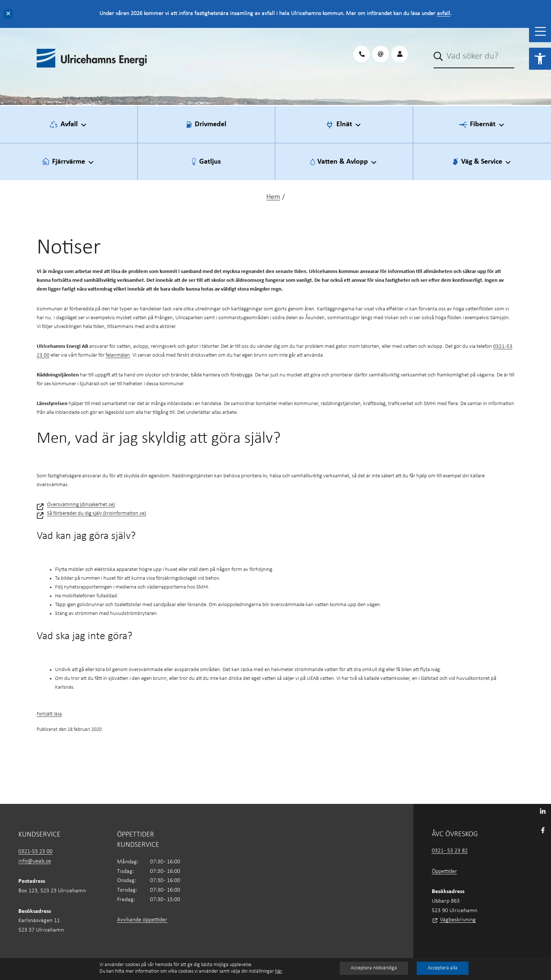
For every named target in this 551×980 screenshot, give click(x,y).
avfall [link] (444, 14)
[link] (540, 59)
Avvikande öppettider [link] (142, 920)
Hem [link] (273, 197)
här (279, 971)
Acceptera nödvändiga (374, 968)
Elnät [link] (349, 125)
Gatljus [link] (210, 162)
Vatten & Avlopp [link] (347, 162)
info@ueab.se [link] (35, 861)
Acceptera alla (443, 968)
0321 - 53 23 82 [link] (450, 851)
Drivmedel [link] (211, 124)
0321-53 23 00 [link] (35, 852)
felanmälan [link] (118, 355)
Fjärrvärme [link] (73, 162)
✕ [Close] (8, 14)
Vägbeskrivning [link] (458, 920)
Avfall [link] (74, 125)
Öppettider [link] (444, 871)
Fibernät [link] (488, 125)
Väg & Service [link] (486, 162)
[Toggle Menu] (540, 31)
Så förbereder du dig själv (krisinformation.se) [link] (96, 513)
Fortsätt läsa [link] (49, 714)
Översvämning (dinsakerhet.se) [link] (81, 505)
